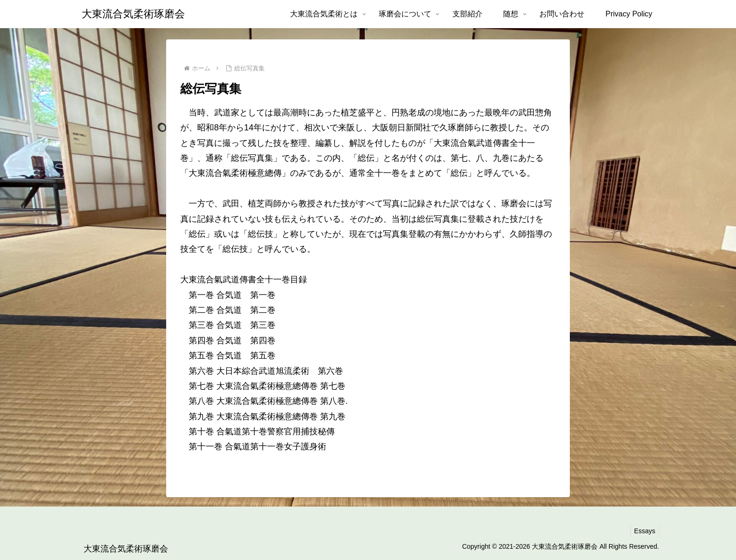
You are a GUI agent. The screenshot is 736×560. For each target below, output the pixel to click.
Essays (643, 531)
